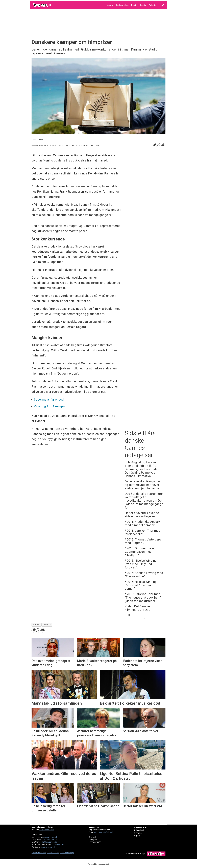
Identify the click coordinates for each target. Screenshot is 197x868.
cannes (47, 625)
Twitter (139, 833)
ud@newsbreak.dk (47, 830)
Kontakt (35, 853)
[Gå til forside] (42, 5)
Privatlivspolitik (53, 853)
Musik (143, 5)
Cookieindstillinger (67, 853)
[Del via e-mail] (163, 145)
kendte (37, 625)
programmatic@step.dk (104, 832)
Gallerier (153, 5)
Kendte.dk (42, 853)
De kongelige (122, 5)
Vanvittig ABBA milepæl (50, 406)
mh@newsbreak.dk (59, 844)
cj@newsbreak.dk (50, 840)
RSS (138, 836)
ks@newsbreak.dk (49, 842)
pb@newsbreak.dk (48, 847)
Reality (134, 5)
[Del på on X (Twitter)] (159, 145)
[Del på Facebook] (155, 145)
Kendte (110, 5)
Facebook (140, 830)
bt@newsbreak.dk (50, 837)
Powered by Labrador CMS (98, 864)
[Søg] (162, 5)
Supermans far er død (49, 400)
